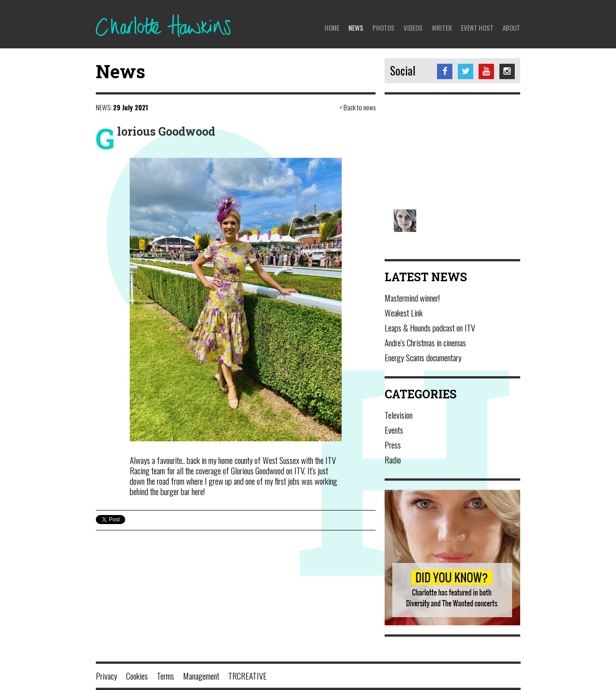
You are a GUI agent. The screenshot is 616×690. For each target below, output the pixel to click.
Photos (383, 28)
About (511, 28)
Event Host (477, 28)
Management (201, 676)
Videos (413, 28)
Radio (393, 459)
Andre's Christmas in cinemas (425, 342)
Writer (442, 28)
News (356, 28)
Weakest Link (404, 312)
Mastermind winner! (412, 298)
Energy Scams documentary (423, 357)
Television (399, 415)
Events (394, 430)
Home (332, 28)
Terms (165, 676)
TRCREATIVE (247, 676)
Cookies (137, 676)
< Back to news (357, 107)
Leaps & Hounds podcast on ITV (430, 327)
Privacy (106, 676)
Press (393, 444)
